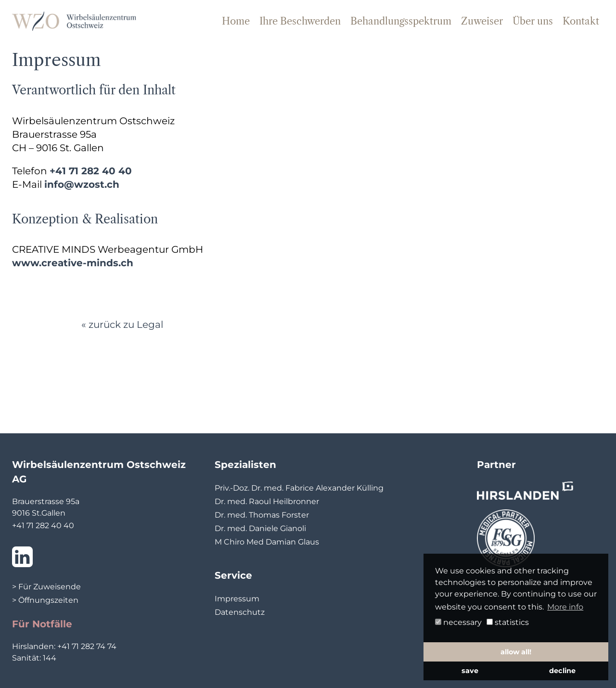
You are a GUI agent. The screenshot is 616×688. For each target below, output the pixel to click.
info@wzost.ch (82, 184)
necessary (458, 622)
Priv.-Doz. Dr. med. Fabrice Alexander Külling (299, 488)
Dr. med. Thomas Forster (262, 515)
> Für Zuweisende (46, 587)
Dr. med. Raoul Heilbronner (267, 501)
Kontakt (581, 21)
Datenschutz (240, 612)
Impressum (237, 599)
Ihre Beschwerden (300, 21)
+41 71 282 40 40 (91, 171)
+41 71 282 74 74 (87, 646)
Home (236, 21)
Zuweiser (482, 21)
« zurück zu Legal (122, 325)
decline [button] (562, 671)
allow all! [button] (516, 652)
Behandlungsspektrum (401, 21)
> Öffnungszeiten (45, 600)
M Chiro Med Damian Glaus (267, 542)
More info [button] (565, 607)
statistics (508, 622)
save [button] (470, 671)
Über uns (533, 21)
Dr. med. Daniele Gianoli (260, 528)
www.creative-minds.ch (73, 263)
